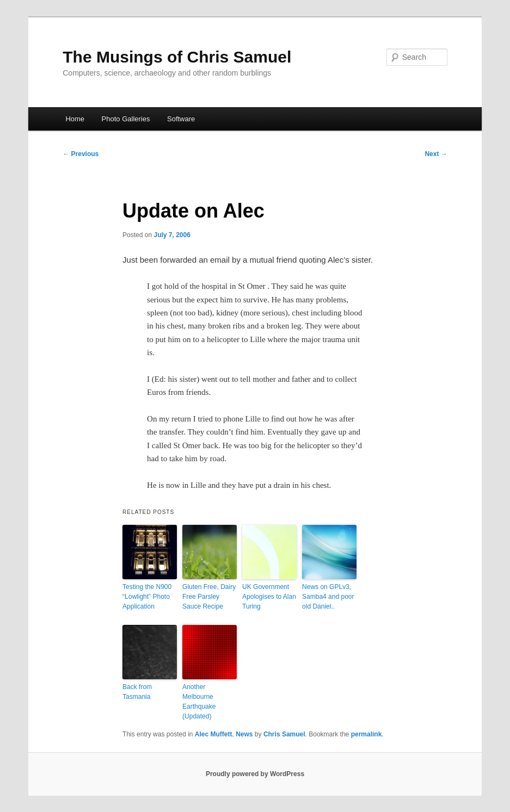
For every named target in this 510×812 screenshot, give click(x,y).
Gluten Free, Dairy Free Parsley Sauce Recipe (209, 597)
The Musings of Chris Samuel (177, 57)
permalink (367, 734)
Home (75, 119)
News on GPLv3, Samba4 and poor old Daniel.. (328, 597)
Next (436, 154)
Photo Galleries (126, 119)
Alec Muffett (214, 734)
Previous (81, 154)
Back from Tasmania (137, 692)
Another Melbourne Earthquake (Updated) (199, 702)
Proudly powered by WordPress (255, 774)
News (244, 734)
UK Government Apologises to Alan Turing (269, 597)
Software (181, 119)
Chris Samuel (284, 734)
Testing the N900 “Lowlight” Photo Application (147, 597)
